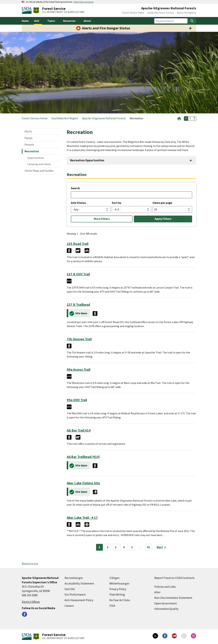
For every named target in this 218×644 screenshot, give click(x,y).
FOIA (112, 606)
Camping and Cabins (39, 164)
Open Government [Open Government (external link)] (166, 603)
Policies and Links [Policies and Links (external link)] (165, 587)
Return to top (30, 563)
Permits (29, 145)
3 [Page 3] (116, 547)
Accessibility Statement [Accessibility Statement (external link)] (79, 583)
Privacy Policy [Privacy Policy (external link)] (118, 589)
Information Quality (166, 609)
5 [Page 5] (132, 547)
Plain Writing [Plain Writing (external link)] (117, 595)
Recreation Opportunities (87, 160)
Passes (29, 138)
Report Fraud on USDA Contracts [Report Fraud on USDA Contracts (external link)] (174, 578)
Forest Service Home (133, 13)
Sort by (117, 203)
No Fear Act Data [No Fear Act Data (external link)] (120, 600)
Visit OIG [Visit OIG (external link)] (70, 589)
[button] (179, 118)
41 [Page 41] (149, 547)
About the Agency (187, 13)
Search (75, 188)
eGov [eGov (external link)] (157, 592)
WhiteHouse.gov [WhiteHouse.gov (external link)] (119, 583)
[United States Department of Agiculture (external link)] (27, 10)
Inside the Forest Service (161, 13)
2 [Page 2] (108, 547)
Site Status (78, 203)
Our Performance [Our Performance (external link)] (75, 595)
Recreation (32, 151)
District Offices (31, 602)
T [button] (186, 118)
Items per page (162, 203)
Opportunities (36, 158)
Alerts (28, 131)
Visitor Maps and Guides (39, 171)
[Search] (192, 21)
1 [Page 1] (99, 547)
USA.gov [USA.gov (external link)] (114, 578)
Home (25, 21)
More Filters (102, 219)
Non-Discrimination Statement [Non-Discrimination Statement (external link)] (173, 598)
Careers (69, 606)
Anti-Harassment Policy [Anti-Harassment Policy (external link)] (79, 600)
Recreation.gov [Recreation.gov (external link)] (74, 578)
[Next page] (162, 547)
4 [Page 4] (124, 547)
